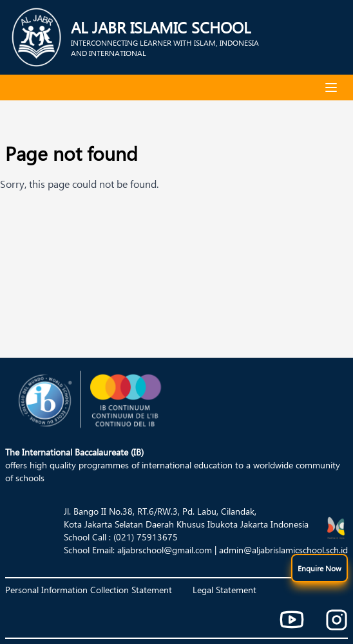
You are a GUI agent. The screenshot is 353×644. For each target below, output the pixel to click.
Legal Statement (224, 590)
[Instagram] (337, 620)
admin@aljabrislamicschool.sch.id (283, 550)
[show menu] (320, 568)
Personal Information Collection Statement (89, 590)
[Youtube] (292, 620)
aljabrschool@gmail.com (165, 550)
